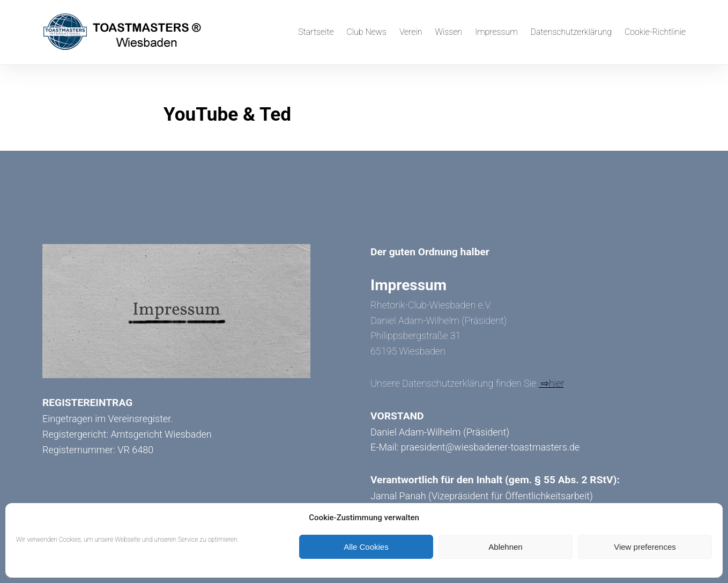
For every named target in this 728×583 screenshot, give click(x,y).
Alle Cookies (366, 547)
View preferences (645, 547)
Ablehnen (505, 547)
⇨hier (551, 383)
